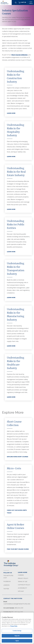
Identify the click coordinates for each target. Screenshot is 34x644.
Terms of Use (23, 582)
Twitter (6, 589)
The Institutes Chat (8, 577)
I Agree (17, 641)
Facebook (7, 582)
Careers (21, 575)
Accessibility (22, 588)
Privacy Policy (23, 578)
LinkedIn (6, 585)
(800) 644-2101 (19, 608)
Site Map (21, 591)
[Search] (16, 3)
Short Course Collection (20, 55)
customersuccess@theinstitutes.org (17, 604)
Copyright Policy (24, 585)
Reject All (17, 636)
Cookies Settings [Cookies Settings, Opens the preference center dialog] (17, 631)
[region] (17, 628)
